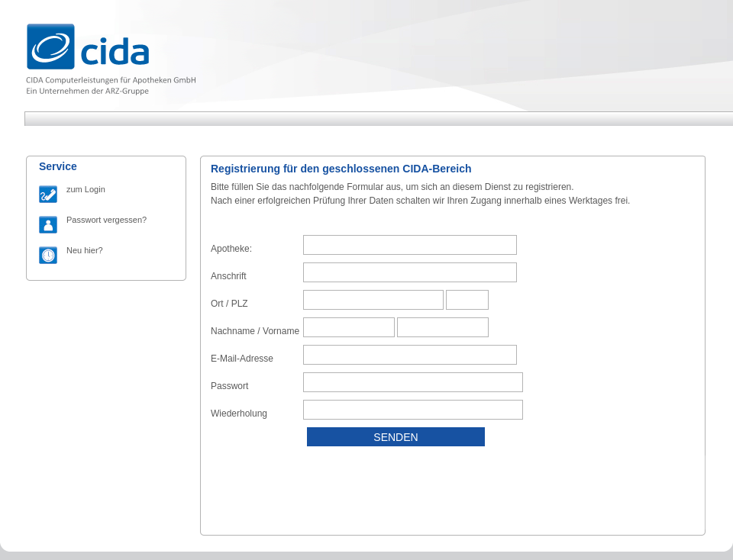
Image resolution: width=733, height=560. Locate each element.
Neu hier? (85, 250)
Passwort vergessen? (107, 220)
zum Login (86, 189)
